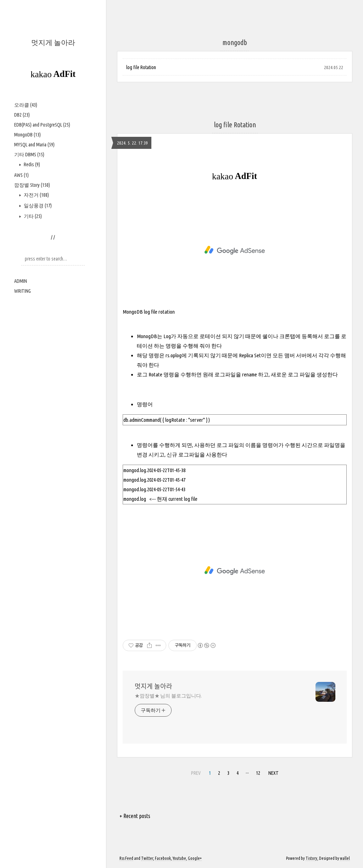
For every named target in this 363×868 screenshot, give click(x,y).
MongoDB (27, 135)
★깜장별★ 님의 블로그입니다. (168, 696)
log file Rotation (141, 67)
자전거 (36, 195)
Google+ (195, 858)
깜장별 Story (32, 185)
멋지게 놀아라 (53, 42)
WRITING (23, 291)
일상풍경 (37, 206)
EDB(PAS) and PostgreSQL (42, 125)
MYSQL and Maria (34, 145)
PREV (196, 773)
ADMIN (21, 281)
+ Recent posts (135, 816)
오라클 (26, 105)
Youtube (179, 858)
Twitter (147, 858)
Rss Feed (126, 858)
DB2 (22, 115)
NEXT (273, 773)
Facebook (163, 858)
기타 (32, 216)
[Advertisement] (235, 250)
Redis (31, 164)
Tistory (311, 858)
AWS (21, 175)
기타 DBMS (29, 155)
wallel (345, 858)
